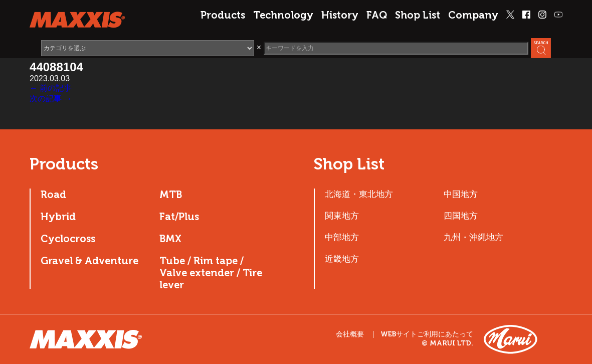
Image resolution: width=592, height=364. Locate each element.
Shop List (418, 15)
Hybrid (58, 217)
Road (53, 195)
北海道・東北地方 (359, 194)
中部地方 (342, 237)
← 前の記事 (51, 88)
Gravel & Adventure (89, 261)
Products (223, 15)
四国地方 (461, 216)
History (340, 15)
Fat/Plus (179, 217)
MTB (171, 195)
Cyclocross (68, 239)
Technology (283, 15)
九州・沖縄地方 (473, 237)
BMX (170, 239)
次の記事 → (51, 99)
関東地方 (342, 216)
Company (473, 15)
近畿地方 (342, 259)
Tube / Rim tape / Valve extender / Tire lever (211, 273)
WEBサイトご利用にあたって (427, 334)
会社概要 (350, 334)
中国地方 (461, 194)
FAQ (377, 15)
